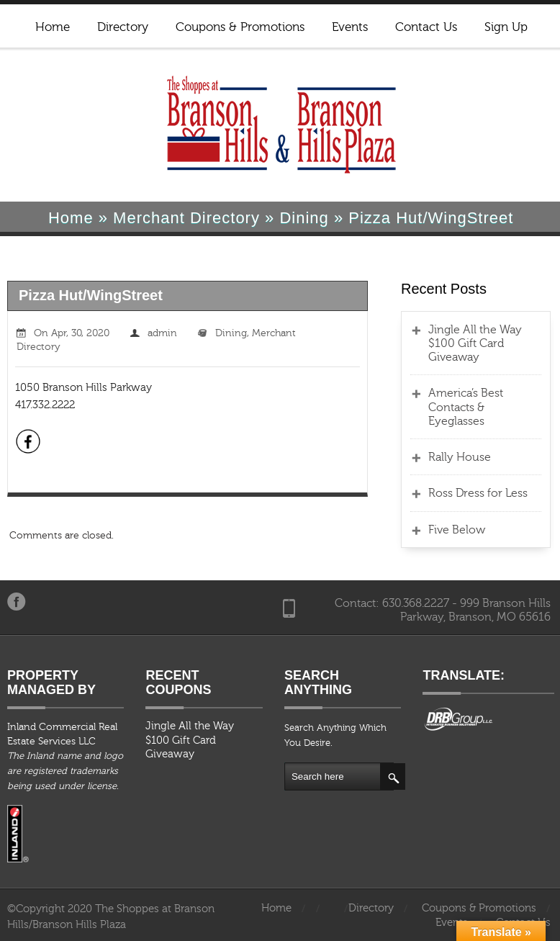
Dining (304, 218)
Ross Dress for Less (478, 493)
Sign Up (506, 27)
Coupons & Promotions (240, 27)
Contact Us (426, 27)
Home (53, 27)
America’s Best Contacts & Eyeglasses (466, 407)
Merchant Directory (186, 218)
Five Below (457, 530)
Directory (123, 27)
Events (350, 27)
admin (162, 333)
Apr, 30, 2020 (80, 333)
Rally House (460, 457)
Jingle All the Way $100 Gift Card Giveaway (475, 344)
